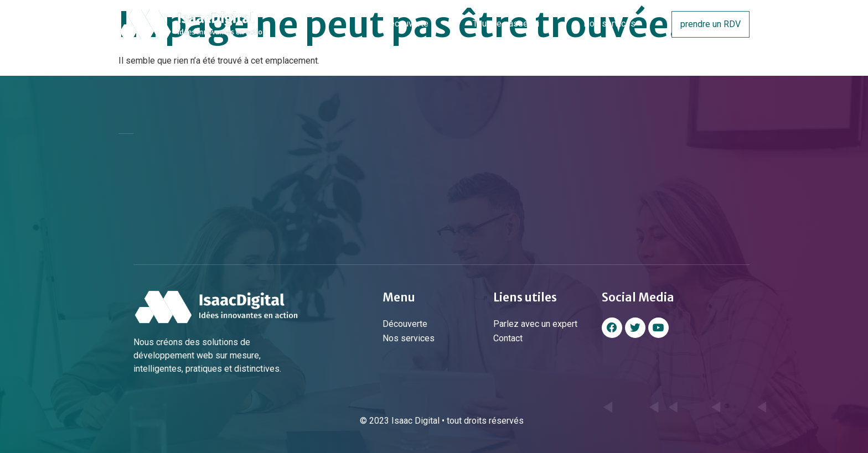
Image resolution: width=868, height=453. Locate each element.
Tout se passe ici (506, 24)
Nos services (609, 24)
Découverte (406, 24)
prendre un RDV (711, 24)
